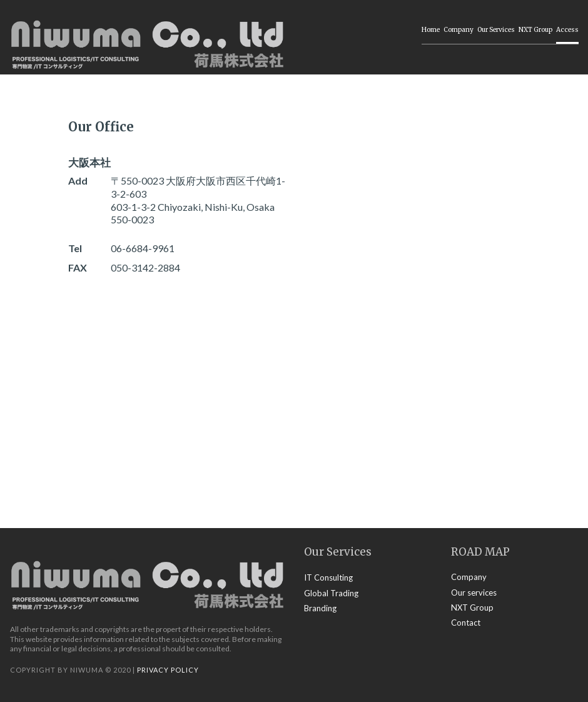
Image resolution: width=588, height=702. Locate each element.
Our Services (496, 30)
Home (431, 30)
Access (567, 30)
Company (459, 30)
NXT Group (535, 30)
